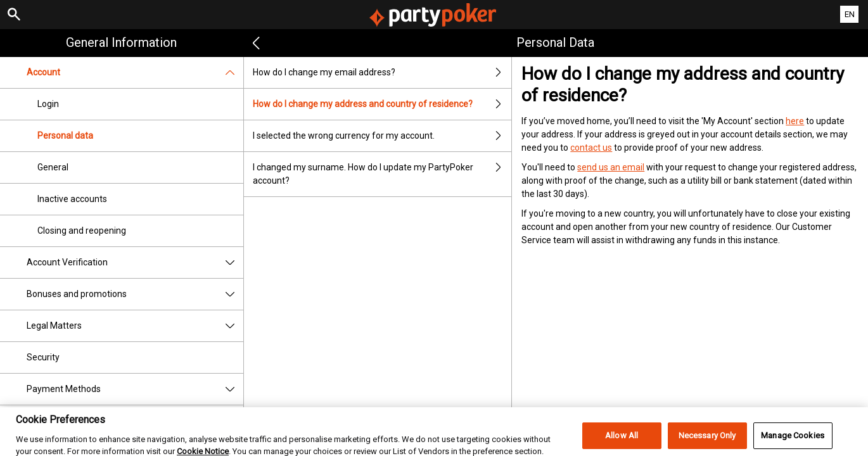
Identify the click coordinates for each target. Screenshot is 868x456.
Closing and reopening (82, 231)
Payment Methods (135, 389)
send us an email (611, 167)
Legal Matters (135, 326)
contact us (591, 148)
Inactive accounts (72, 199)
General (53, 167)
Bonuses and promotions (135, 294)
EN (850, 14)
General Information (121, 42)
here (795, 121)
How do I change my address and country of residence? (382, 104)
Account (135, 73)
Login (48, 104)
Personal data (65, 136)
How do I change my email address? (382, 73)
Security (43, 357)
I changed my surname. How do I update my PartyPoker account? (382, 174)
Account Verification (135, 263)
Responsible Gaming (67, 421)
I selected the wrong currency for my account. (382, 136)
